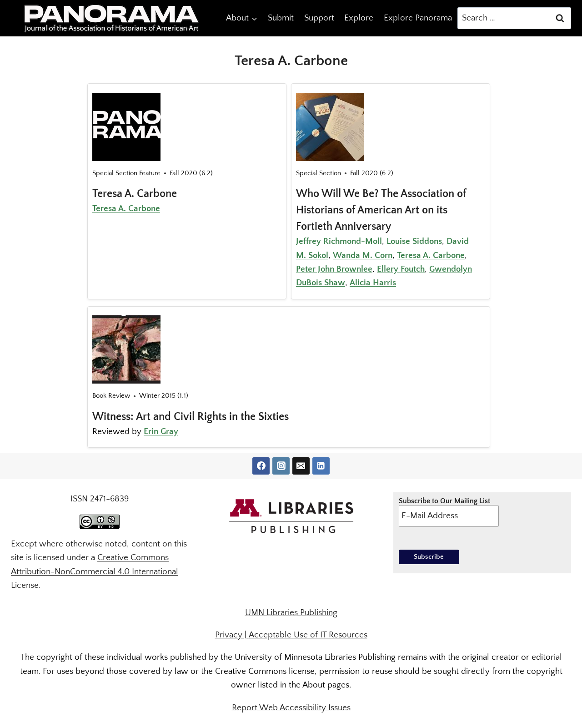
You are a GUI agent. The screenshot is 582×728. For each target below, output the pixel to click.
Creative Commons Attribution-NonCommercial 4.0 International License (95, 571)
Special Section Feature (126, 173)
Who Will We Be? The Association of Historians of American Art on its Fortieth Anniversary (381, 210)
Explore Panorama (418, 18)
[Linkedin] (321, 466)
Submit (281, 18)
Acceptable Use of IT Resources (308, 635)
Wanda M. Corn (363, 255)
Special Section (319, 173)
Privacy (229, 635)
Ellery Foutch (401, 269)
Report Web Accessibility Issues (291, 708)
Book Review (111, 396)
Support (319, 18)
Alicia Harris (373, 283)
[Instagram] (281, 466)
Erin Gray (161, 432)
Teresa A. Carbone (135, 194)
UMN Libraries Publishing (291, 613)
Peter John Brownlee (334, 269)
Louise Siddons (414, 241)
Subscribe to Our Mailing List (449, 512)
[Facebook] (261, 466)
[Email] (301, 466)
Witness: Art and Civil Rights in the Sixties (191, 417)
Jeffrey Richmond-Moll (339, 241)
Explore (359, 18)
